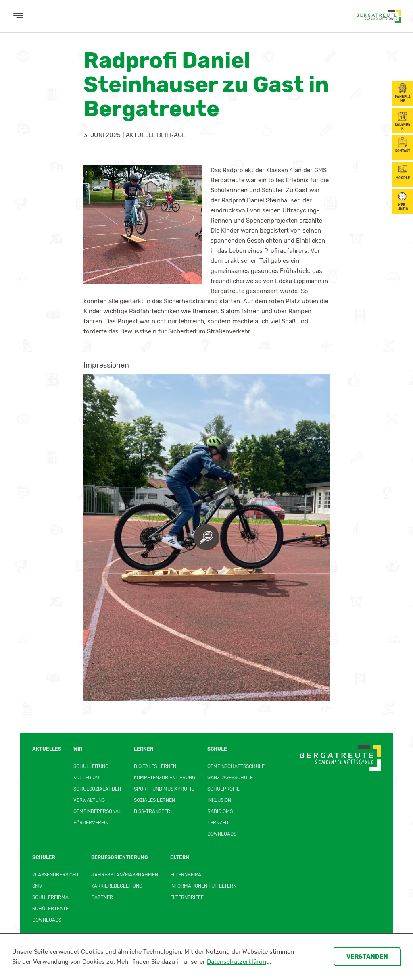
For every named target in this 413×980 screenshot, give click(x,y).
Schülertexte (50, 909)
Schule (217, 749)
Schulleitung (91, 766)
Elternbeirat (187, 875)
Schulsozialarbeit (98, 789)
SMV (37, 886)
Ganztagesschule (230, 778)
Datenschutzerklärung (238, 962)
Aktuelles (47, 749)
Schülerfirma (50, 897)
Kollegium (87, 778)
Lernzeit (218, 823)
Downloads (222, 834)
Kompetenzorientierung (165, 778)
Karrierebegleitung (117, 886)
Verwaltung (89, 800)
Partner (102, 897)
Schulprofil (223, 789)
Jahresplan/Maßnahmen (125, 875)
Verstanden (367, 957)
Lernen (144, 749)
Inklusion (219, 800)
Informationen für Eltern (203, 886)
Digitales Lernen (155, 766)
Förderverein (91, 823)
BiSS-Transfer (152, 811)
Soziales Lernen (154, 800)
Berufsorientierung (120, 857)
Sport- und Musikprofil (164, 789)
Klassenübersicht (56, 875)
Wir (78, 749)
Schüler (44, 857)
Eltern (180, 857)
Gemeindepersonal (97, 811)
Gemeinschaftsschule (236, 766)
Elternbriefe (187, 897)
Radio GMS (220, 811)
